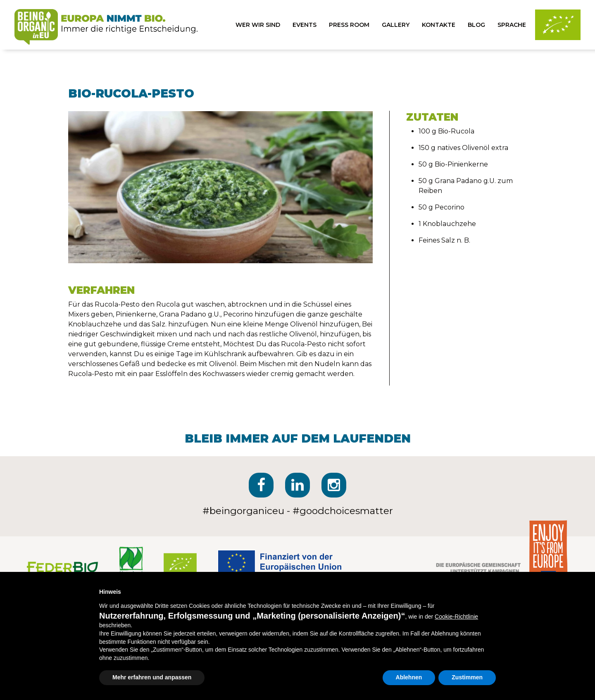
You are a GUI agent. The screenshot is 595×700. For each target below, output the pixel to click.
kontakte (439, 25)
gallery (396, 25)
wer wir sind (258, 25)
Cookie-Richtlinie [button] (456, 617)
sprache (512, 25)
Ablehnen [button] (409, 677)
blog (476, 25)
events (305, 25)
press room (349, 25)
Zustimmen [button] (467, 677)
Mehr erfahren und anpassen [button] (152, 677)
